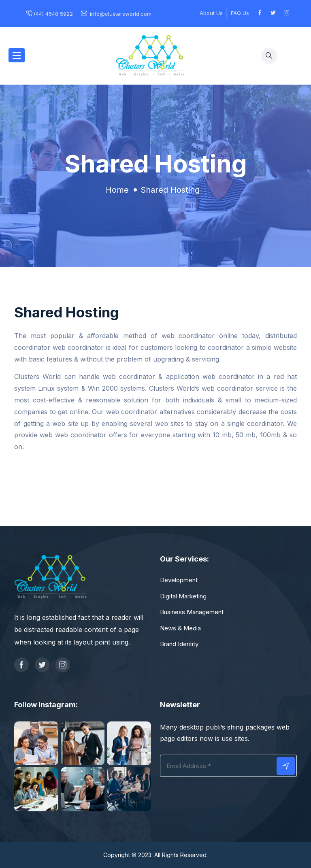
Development (179, 580)
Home (117, 190)
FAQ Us (240, 13)
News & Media (180, 628)
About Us (211, 13)
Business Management (192, 612)
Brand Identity (179, 644)
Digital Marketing (183, 596)
